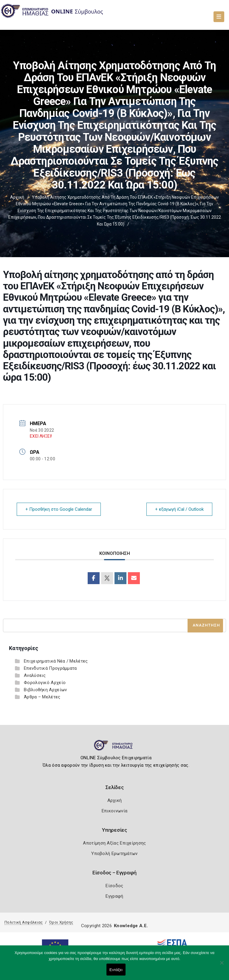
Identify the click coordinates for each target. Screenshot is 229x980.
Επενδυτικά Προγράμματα (50, 668)
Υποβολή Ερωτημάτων (114, 854)
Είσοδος (114, 886)
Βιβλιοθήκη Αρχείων (45, 690)
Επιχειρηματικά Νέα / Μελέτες (56, 661)
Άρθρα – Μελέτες (42, 697)
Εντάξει (116, 970)
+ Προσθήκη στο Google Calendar (59, 509)
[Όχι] (222, 966)
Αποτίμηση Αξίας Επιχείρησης (114, 843)
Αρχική (17, 197)
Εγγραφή (114, 896)
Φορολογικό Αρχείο (45, 683)
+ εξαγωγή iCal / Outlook (179, 509)
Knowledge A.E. (131, 926)
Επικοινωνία (114, 811)
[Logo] (115, 748)
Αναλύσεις (35, 675)
